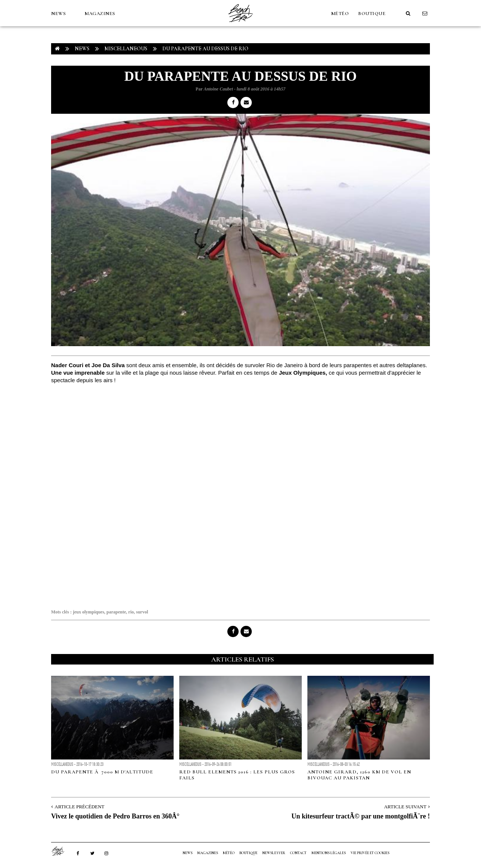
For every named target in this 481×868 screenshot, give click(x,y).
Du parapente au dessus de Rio (205, 49)
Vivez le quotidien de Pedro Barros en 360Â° (115, 816)
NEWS (58, 14)
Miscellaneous (126, 49)
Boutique (372, 14)
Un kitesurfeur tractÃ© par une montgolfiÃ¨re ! (361, 816)
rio (131, 612)
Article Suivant (405, 807)
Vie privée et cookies (370, 853)
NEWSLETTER (274, 853)
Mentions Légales (329, 853)
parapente (116, 612)
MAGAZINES (100, 14)
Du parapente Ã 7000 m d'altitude (102, 772)
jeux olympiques (89, 612)
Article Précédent (79, 807)
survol (142, 612)
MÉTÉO (340, 14)
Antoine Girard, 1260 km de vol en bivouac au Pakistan (359, 775)
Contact (298, 853)
